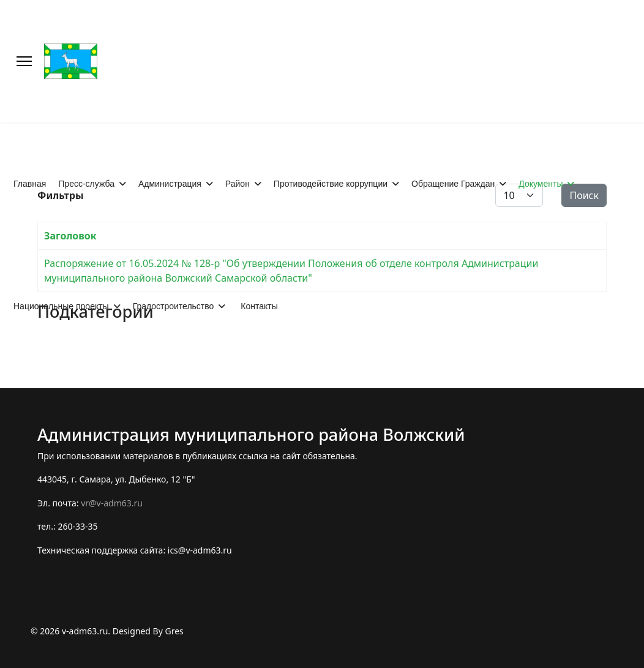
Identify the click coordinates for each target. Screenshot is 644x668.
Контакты (259, 306)
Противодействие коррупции (331, 184)
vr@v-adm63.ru (112, 503)
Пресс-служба (86, 184)
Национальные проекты (61, 306)
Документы (541, 184)
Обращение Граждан (453, 184)
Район (238, 184)
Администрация (170, 184)
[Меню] (24, 61)
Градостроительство (174, 306)
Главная (30, 184)
